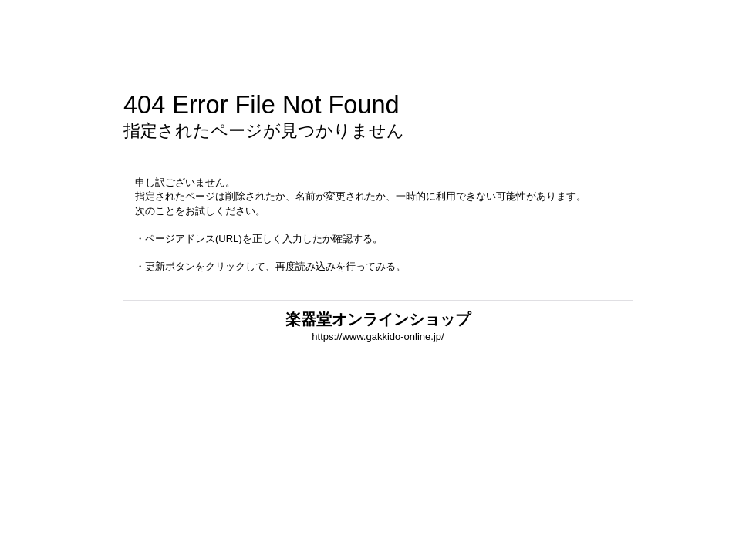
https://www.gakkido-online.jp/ (378, 336)
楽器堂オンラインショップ (378, 319)
